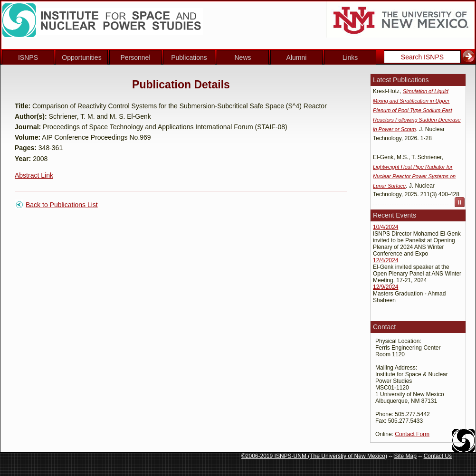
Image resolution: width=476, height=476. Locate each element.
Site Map (405, 456)
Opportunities (81, 57)
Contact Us (438, 456)
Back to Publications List (62, 205)
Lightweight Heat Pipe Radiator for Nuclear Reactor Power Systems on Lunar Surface (414, 177)
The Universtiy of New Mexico (347, 456)
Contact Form (412, 434)
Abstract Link (34, 175)
